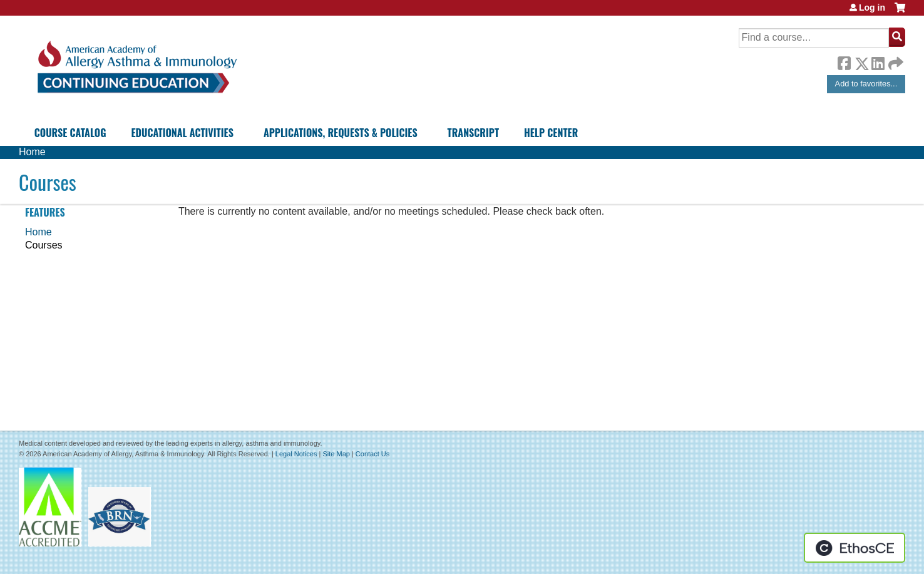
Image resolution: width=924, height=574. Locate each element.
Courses (44, 245)
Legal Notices (296, 454)
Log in (872, 8)
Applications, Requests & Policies (341, 133)
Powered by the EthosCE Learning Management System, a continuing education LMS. (855, 548)
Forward (895, 60)
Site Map (336, 454)
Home (32, 152)
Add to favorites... (866, 84)
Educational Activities (182, 133)
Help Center (551, 133)
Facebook (844, 61)
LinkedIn (878, 61)
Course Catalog (70, 133)
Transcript (473, 133)
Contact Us (372, 454)
